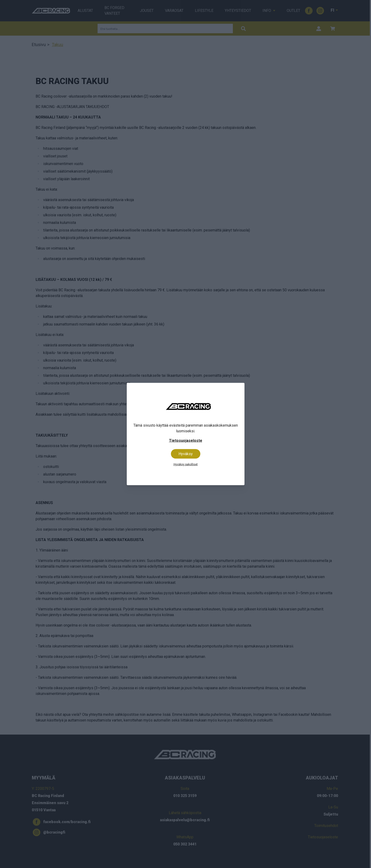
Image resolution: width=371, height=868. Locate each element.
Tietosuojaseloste (186, 441)
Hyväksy (186, 454)
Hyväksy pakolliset (186, 464)
